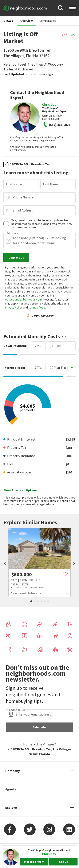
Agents (11, 789)
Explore (11, 807)
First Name (14, 184)
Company (13, 771)
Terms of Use (37, 307)
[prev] (5, 564)
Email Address (23, 210)
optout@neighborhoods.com (23, 299)
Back (8, 21)
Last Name (51, 184)
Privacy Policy (14, 307)
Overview (27, 21)
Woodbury (56, 64)
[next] (66, 549)
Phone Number (24, 197)
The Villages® (37, 64)
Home (28, 744)
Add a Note (13, 233)
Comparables (48, 21)
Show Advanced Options (20, 490)
